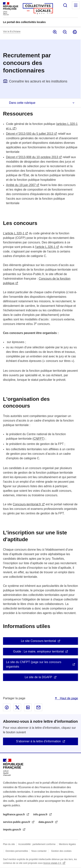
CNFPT (39, 439)
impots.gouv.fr (12, 830)
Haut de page (68, 698)
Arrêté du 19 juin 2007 (21, 185)
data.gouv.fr (46, 822)
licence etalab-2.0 (52, 863)
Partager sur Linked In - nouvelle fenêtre (28, 707)
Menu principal (76, 5)
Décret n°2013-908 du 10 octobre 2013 (32, 157)
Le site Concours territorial (39, 641)
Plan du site (9, 844)
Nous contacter (39, 851)
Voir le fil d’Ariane (12, 32)
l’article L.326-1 (45, 247)
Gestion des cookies (61, 851)
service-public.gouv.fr (17, 822)
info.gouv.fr (41, 814)
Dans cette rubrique (22, 103)
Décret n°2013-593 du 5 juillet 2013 (30, 134)
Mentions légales (67, 844)
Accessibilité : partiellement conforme (37, 844)
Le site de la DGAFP (38, 677)
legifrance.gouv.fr (14, 814)
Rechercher (65, 5)
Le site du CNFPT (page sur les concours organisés (34, 664)
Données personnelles (17, 851)
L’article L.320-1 (14, 233)
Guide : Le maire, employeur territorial (39, 651)
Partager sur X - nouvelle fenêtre (17, 707)
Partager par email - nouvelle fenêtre (38, 707)
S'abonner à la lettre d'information (38, 741)
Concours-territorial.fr (27, 504)
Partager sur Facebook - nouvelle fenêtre (7, 707)
